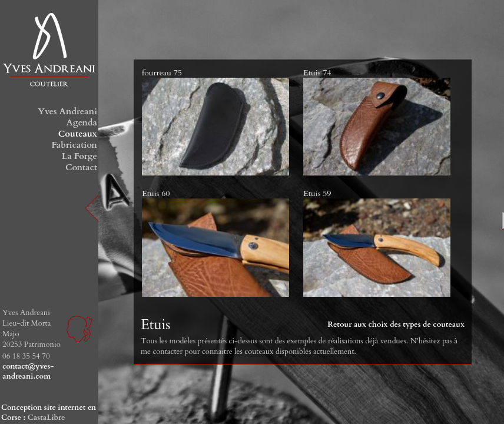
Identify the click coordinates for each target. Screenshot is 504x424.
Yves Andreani (67, 111)
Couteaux (78, 134)
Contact (81, 167)
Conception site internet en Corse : (49, 413)
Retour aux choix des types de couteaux (396, 324)
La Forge (79, 156)
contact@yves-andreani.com (28, 371)
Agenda (82, 122)
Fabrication (74, 145)
